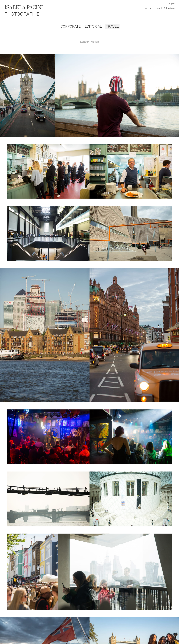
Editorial (93, 26)
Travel (112, 26)
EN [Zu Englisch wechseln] (173, 4)
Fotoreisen (169, 8)
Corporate (71, 26)
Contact (158, 8)
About (148, 8)
